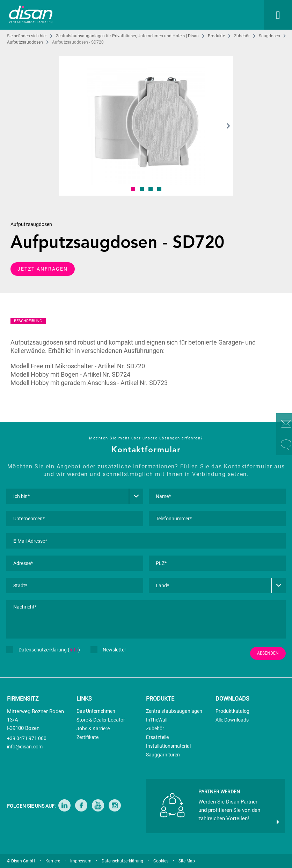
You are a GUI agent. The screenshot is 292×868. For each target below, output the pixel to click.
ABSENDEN (268, 653)
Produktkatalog (232, 711)
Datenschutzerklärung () (43, 650)
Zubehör (155, 729)
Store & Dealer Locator (101, 720)
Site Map (187, 861)
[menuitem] (199, 15)
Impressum (81, 861)
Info (74, 650)
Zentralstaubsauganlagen (174, 711)
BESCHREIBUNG (28, 321)
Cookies (161, 861)
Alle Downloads (232, 720)
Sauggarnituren (163, 755)
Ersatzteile (157, 737)
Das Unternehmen (96, 711)
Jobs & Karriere (93, 729)
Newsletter (108, 650)
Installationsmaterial (168, 746)
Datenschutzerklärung (122, 861)
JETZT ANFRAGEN (43, 269)
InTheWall (157, 720)
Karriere (53, 861)
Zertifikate (87, 737)
